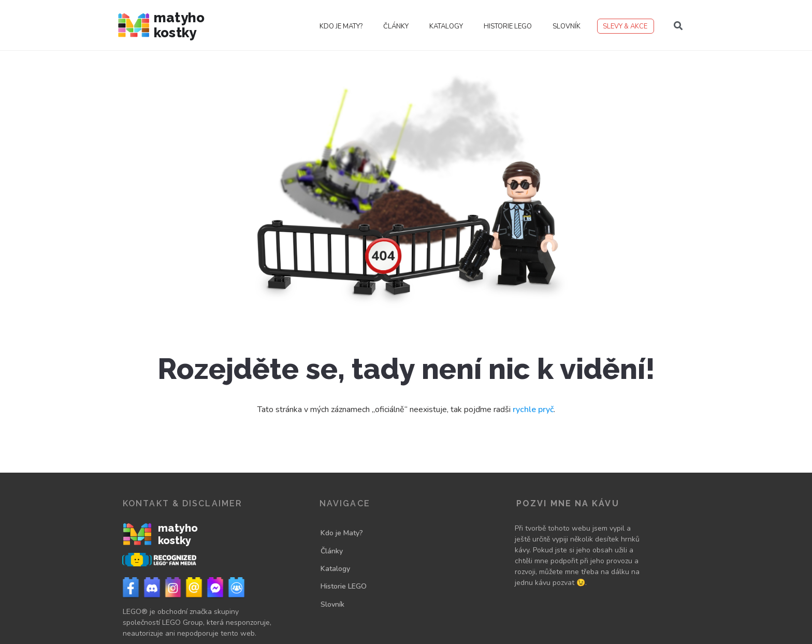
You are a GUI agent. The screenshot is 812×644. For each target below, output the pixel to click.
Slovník (567, 26)
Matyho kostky (179, 25)
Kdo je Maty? (341, 26)
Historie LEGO (508, 26)
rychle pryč (533, 409)
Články (396, 26)
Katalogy (446, 26)
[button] (678, 26)
